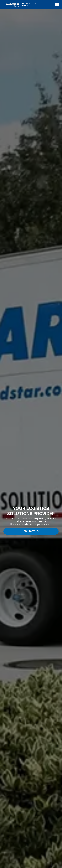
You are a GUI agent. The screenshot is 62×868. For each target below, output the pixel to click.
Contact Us (31, 531)
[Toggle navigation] (57, 5)
